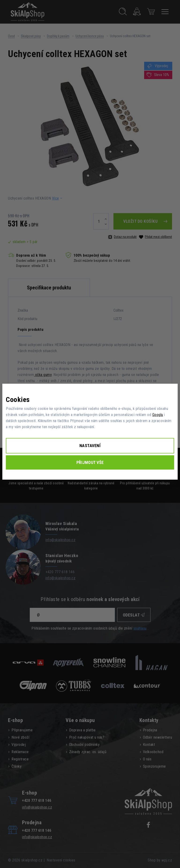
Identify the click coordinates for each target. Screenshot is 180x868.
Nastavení (90, 446)
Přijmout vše (90, 462)
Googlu (158, 415)
